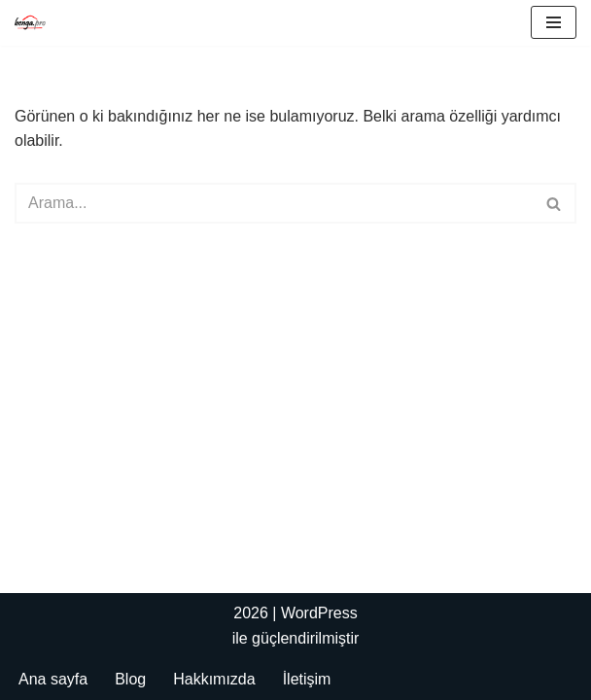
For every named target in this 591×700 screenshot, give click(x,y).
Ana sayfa (53, 679)
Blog (130, 679)
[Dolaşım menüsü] (554, 22)
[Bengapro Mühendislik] (30, 23)
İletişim (307, 679)
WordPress (319, 613)
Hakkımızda (214, 679)
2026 (251, 613)
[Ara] (274, 203)
